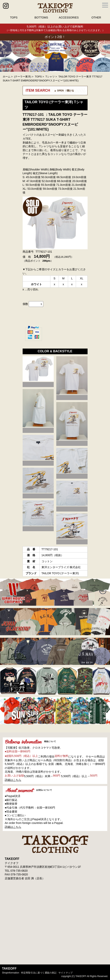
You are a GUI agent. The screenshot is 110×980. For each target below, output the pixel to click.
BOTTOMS (41, 17)
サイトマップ (66, 973)
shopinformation (11, 973)
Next (105, 56)
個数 (25, 304)
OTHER (96, 17)
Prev (5, 56)
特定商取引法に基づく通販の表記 (39, 973)
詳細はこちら (13, 780)
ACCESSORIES (69, 17)
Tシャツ (50, 77)
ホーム (7, 77)
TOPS (14, 17)
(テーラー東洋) (23, 77)
